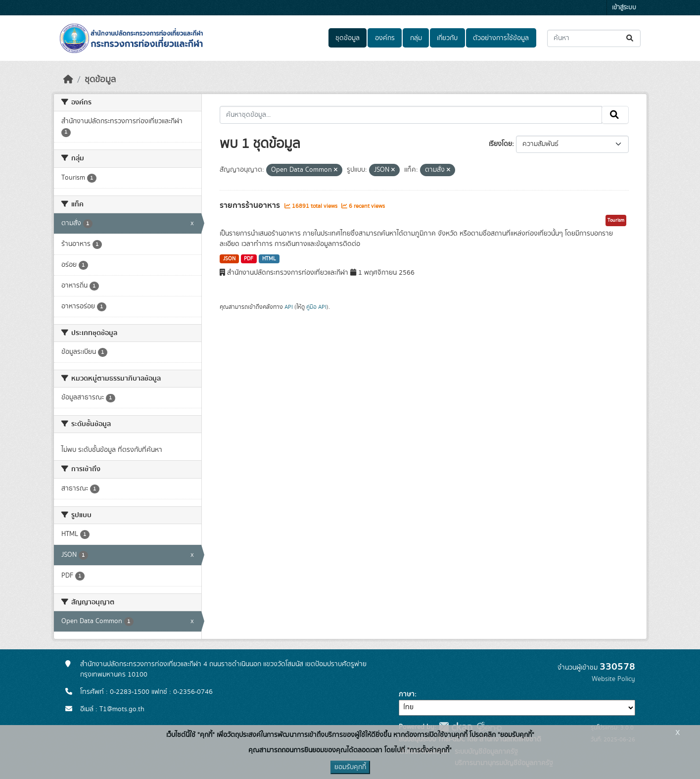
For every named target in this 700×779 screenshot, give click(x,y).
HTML (269, 259)
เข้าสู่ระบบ (624, 8)
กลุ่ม (416, 38)
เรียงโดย (500, 144)
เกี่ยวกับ (447, 38)
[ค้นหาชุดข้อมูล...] (594, 38)
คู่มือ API (316, 307)
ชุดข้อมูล (348, 38)
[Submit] (630, 38)
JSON (229, 259)
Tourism (616, 220)
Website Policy (613, 679)
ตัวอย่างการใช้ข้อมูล (501, 38)
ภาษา (407, 694)
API (289, 307)
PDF (249, 259)
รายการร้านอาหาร (251, 205)
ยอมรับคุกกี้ (350, 767)
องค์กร (385, 38)
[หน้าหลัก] (68, 80)
